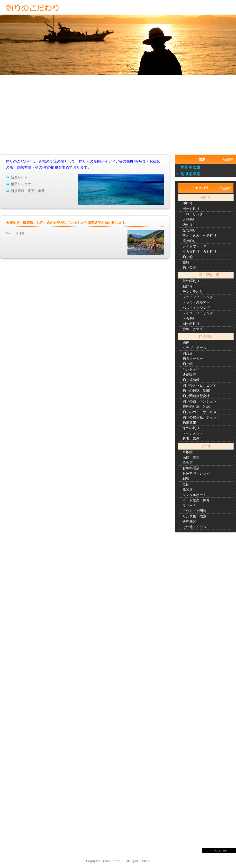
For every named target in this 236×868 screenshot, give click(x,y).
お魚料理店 (191, 468)
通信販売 (189, 375)
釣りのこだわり (113, 861)
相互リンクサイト (24, 184)
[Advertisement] (118, 119)
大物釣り (189, 220)
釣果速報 (189, 423)
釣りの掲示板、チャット (201, 417)
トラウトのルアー (196, 302)
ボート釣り (191, 209)
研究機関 (189, 522)
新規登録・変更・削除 (28, 191)
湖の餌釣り (191, 324)
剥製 (186, 479)
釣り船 (188, 257)
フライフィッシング (198, 297)
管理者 (20, 233)
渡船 (186, 262)
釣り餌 (188, 364)
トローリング (193, 214)
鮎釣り (188, 286)
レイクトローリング (198, 313)
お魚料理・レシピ (196, 473)
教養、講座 (191, 439)
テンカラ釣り (193, 292)
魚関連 (188, 490)
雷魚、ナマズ (193, 329)
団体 (186, 343)
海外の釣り (191, 428)
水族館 (188, 452)
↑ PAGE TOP (219, 851)
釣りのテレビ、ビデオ (200, 385)
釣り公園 (189, 268)
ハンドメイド (193, 369)
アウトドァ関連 (194, 511)
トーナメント (193, 433)
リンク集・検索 (194, 516)
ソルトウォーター (196, 246)
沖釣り (188, 204)
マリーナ (189, 506)
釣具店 (188, 353)
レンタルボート (194, 495)
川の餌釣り (191, 281)
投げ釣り (189, 241)
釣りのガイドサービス (200, 412)
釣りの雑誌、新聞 (196, 391)
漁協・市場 (191, 457)
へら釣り (189, 318)
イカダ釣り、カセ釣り (200, 252)
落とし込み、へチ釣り (200, 236)
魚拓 (186, 484)
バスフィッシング (196, 308)
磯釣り (188, 225)
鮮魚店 (188, 463)
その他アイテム (194, 527)
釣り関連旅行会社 (196, 396)
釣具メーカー (193, 359)
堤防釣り (189, 230)
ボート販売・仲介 (196, 500)
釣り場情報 (191, 380)
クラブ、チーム (194, 348)
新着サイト (19, 177)
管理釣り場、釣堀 (196, 407)
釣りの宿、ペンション (200, 401)
